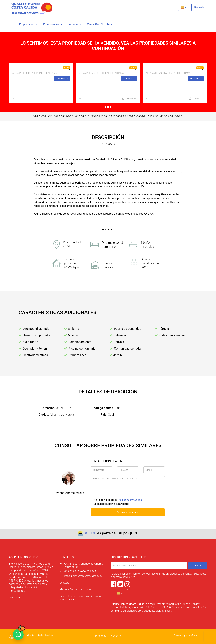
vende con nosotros (99, 24)
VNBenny (194, 635)
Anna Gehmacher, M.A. (92, 98)
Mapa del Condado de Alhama (76, 589)
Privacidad (101, 635)
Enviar (198, 565)
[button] (184, 7)
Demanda (199, 7)
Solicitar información (128, 512)
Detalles (62, 78)
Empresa (73, 24)
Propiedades (27, 24)
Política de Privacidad (131, 500)
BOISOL (90, 533)
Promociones (51, 24)
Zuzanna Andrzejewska (26, 98)
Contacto (65, 582)
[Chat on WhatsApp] (18, 635)
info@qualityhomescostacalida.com (83, 575)
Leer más (14, 597)
